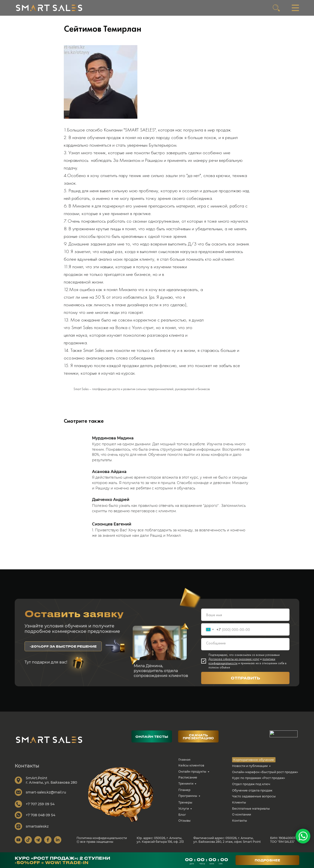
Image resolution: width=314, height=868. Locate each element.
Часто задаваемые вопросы (254, 796)
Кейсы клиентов (191, 765)
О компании (242, 814)
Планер (184, 790)
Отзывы (184, 821)
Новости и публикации (250, 766)
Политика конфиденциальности (102, 838)
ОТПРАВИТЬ (245, 678)
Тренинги (186, 784)
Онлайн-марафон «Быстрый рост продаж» (265, 772)
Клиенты (239, 802)
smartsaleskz (37, 826)
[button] (63, 646)
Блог (182, 815)
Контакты (240, 821)
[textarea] (245, 644)
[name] (245, 615)
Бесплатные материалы (251, 809)
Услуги (184, 809)
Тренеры (185, 802)
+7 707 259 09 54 (40, 804)
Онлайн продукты (192, 772)
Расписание (188, 777)
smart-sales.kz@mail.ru (46, 792)
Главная (184, 760)
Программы (188, 796)
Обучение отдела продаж (252, 790)
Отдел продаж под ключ (251, 784)
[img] (49, 8)
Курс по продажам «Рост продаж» (259, 778)
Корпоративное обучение (254, 760)
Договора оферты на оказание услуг (234, 659)
